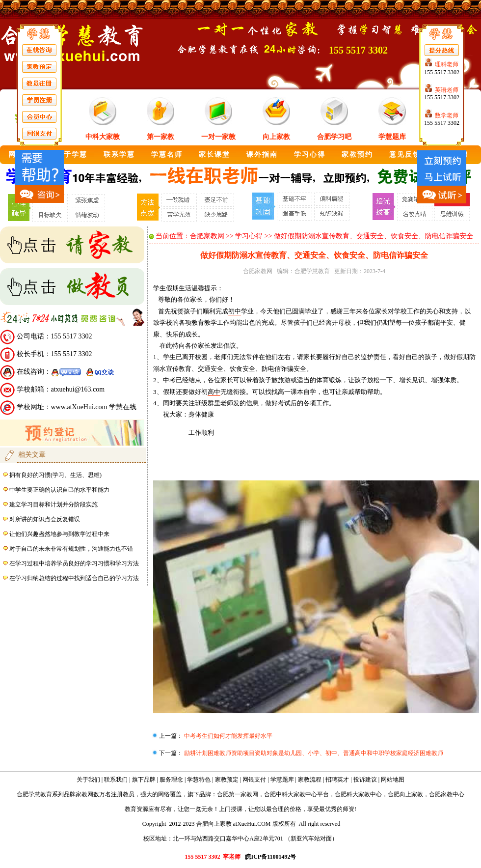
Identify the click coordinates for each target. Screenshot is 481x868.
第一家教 (160, 137)
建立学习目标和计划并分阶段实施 (53, 504)
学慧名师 (167, 154)
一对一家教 (218, 137)
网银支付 (254, 780)
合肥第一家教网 (238, 794)
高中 (214, 392)
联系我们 (116, 780)
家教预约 (357, 154)
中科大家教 (103, 137)
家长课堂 (214, 154)
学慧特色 (199, 780)
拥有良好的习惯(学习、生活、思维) (55, 475)
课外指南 (262, 154)
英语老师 (447, 90)
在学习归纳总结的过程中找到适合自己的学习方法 (74, 578)
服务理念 (171, 780)
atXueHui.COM (252, 824)
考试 (284, 403)
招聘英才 (337, 780)
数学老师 (447, 115)
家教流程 (310, 780)
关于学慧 (72, 154)
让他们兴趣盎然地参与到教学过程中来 (59, 534)
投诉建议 (365, 780)
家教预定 (227, 780)
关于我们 (88, 780)
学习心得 (310, 154)
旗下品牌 (144, 780)
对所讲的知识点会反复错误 (45, 519)
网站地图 (393, 780)
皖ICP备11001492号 (270, 857)
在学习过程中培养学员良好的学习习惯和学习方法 (74, 563)
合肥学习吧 (334, 137)
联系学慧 (119, 154)
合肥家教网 (207, 236)
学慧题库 (392, 137)
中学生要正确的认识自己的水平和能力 (59, 490)
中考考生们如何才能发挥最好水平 (227, 736)
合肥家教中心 (447, 794)
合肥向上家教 (405, 794)
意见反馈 (405, 154)
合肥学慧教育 (312, 271)
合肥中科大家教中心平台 (296, 794)
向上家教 (276, 137)
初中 (235, 311)
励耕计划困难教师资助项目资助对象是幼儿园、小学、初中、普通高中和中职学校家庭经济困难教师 (313, 753)
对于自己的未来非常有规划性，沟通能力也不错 (71, 549)
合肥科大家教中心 (358, 794)
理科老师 (447, 64)
